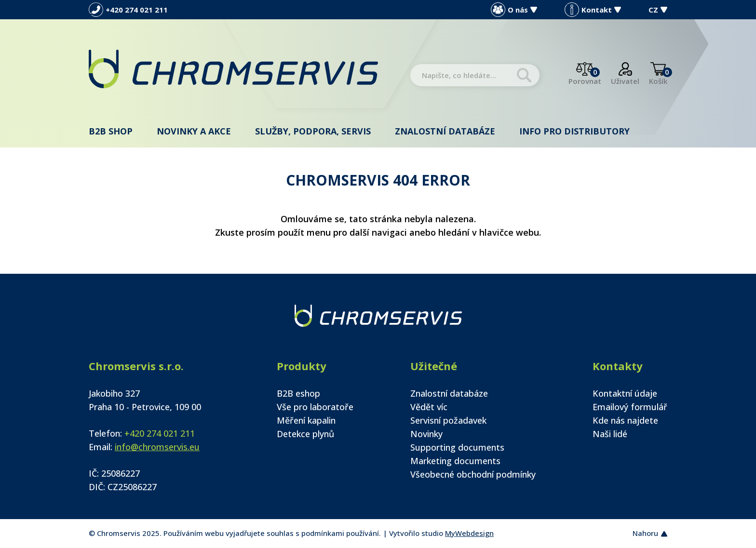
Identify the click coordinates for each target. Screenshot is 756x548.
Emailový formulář (630, 407)
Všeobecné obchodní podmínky (473, 474)
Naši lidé (610, 434)
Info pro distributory (574, 131)
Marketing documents (455, 461)
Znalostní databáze (445, 131)
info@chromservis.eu (157, 447)
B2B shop (111, 131)
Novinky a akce (194, 131)
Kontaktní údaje (625, 393)
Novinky (426, 434)
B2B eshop (298, 393)
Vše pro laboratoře (315, 407)
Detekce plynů (305, 434)
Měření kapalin (306, 420)
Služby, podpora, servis (313, 131)
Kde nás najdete (625, 420)
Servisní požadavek (448, 420)
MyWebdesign (469, 533)
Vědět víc (429, 407)
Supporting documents (457, 447)
